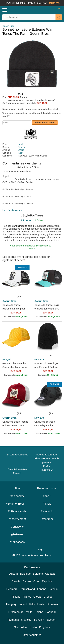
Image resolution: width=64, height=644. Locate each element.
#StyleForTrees (17, 504)
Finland (16, 597)
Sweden (51, 620)
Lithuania (52, 604)
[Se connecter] (46, 10)
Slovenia (39, 620)
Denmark (12, 589)
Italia (32, 604)
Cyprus (27, 581)
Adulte (22, 144)
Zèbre (21, 150)
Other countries (32, 635)
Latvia (41, 604)
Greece (48, 597)
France (27, 597)
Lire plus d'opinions (12, 210)
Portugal (50, 612)
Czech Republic (43, 581)
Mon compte (17, 496)
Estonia (53, 589)
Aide (17, 488)
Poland (39, 612)
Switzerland (21, 627)
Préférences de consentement (17, 515)
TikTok (47, 504)
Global (37, 597)
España (42, 589)
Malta (29, 612)
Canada (50, 574)
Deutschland (27, 589)
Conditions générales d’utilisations (17, 534)
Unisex (22, 147)
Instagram (47, 519)
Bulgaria (38, 574)
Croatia (16, 581)
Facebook (47, 511)
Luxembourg (16, 612)
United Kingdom (40, 627)
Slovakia (26, 620)
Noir (21, 153)
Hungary (11, 604)
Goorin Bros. (9, 26)
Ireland (23, 604)
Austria (14, 574)
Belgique (25, 574)
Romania (13, 620)
